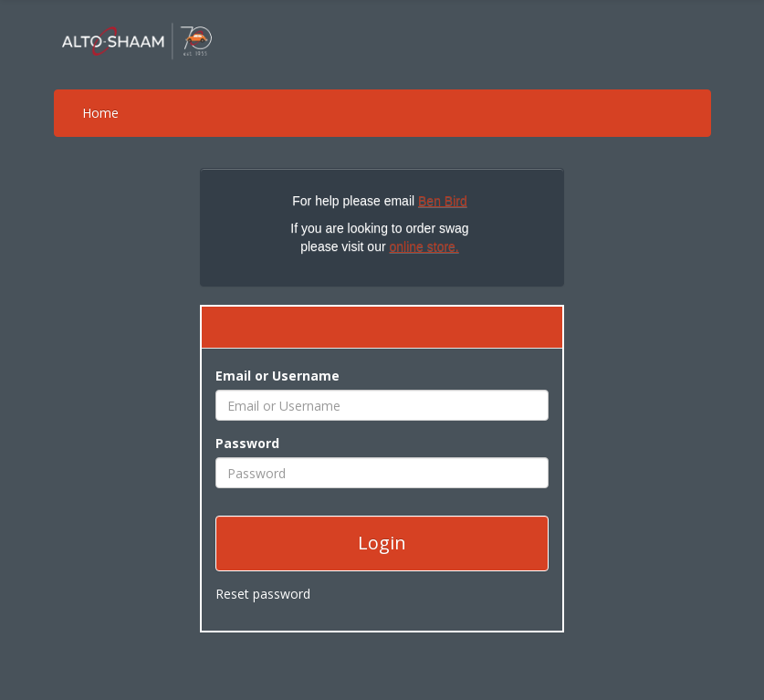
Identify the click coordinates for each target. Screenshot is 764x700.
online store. (424, 246)
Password (247, 443)
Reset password (263, 594)
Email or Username (277, 376)
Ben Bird (443, 201)
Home (100, 113)
